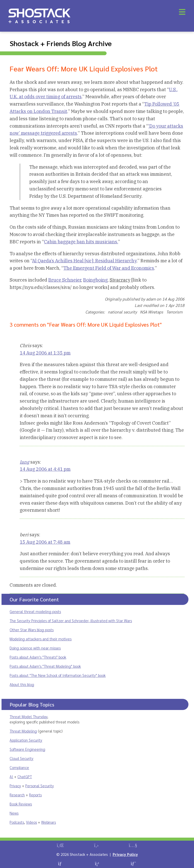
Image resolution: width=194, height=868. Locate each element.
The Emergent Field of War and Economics (109, 268)
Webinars (48, 822)
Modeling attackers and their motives (41, 639)
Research (17, 795)
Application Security (26, 740)
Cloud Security (21, 758)
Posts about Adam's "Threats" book (38, 657)
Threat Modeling (23, 731)
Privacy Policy (125, 854)
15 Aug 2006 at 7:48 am (45, 542)
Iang (25, 462)
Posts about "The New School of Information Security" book (58, 675)
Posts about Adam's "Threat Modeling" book (45, 666)
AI (11, 776)
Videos (31, 822)
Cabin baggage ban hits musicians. (81, 242)
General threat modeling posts (35, 611)
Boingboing (95, 280)
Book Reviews (21, 804)
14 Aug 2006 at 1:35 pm (45, 353)
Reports (35, 795)
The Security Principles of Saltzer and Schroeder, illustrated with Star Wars (71, 620)
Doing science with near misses (35, 648)
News (14, 813)
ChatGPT (25, 776)
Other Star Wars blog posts (32, 630)
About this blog (22, 684)
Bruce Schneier (65, 280)
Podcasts (17, 822)
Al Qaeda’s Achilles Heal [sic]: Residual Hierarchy (84, 261)
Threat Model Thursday (28, 716)
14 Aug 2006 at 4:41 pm (45, 469)
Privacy (15, 786)
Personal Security (40, 786)
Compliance (19, 767)
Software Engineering (27, 749)
